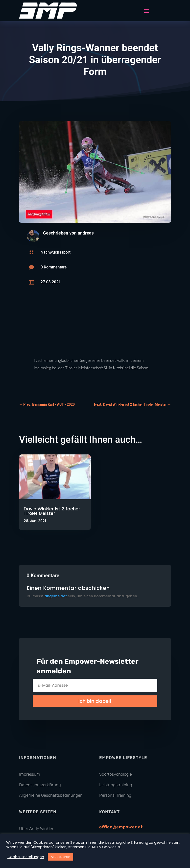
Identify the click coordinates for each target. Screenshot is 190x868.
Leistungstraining (116, 785)
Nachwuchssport (56, 252)
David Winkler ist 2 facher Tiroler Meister (52, 511)
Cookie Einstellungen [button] (26, 857)
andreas (86, 233)
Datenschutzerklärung (40, 785)
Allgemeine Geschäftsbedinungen (51, 795)
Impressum (30, 774)
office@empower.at (121, 827)
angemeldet (56, 596)
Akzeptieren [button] (60, 857)
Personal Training (115, 795)
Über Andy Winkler (36, 829)
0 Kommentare (54, 267)
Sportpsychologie (116, 774)
